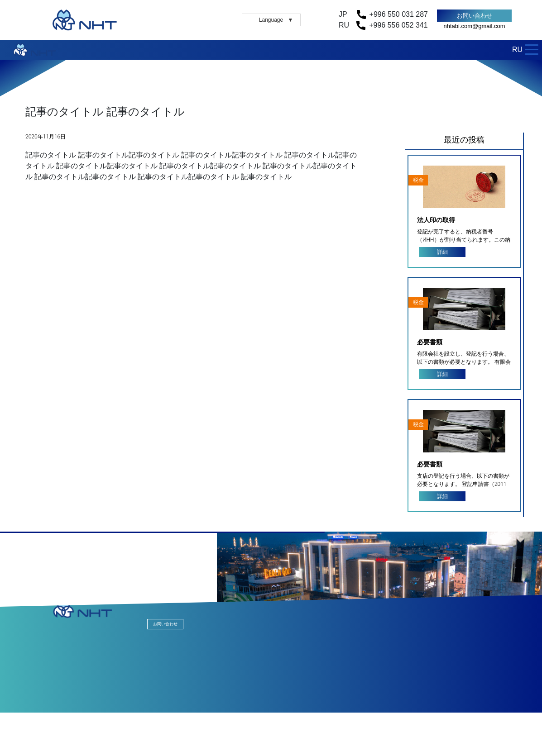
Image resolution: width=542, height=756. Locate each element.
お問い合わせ (475, 16)
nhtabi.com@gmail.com (474, 26)
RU (517, 50)
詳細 (442, 252)
